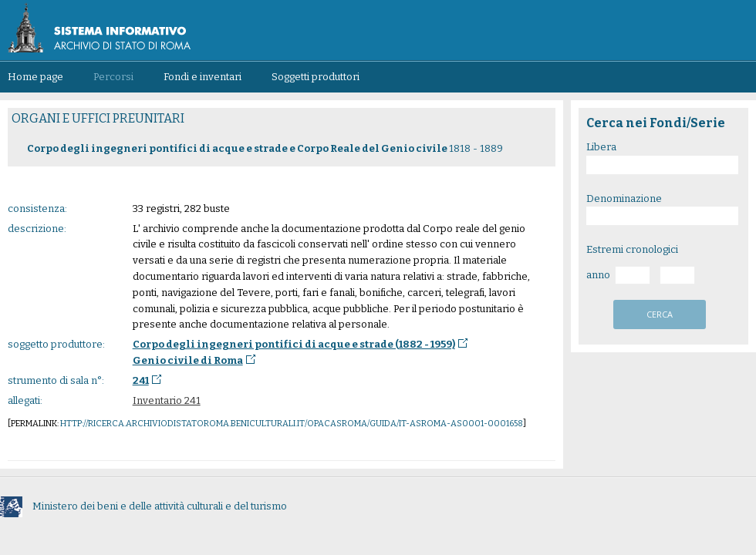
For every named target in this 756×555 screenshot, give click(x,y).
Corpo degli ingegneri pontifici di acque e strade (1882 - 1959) (294, 344)
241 (141, 380)
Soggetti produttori (316, 77)
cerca (660, 314)
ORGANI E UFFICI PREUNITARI (98, 118)
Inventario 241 (167, 400)
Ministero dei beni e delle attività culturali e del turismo (143, 506)
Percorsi (113, 77)
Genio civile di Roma (188, 360)
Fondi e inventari (202, 77)
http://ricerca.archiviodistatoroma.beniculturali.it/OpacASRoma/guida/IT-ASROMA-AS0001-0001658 (292, 424)
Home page (35, 77)
